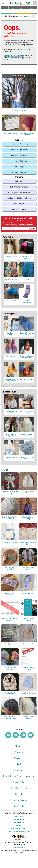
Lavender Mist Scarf (28, 593)
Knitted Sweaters (19, 172)
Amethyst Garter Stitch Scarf (27, 302)
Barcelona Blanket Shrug (28, 518)
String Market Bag (11, 280)
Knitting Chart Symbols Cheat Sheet (10, 619)
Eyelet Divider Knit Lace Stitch (28, 543)
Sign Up (32, 229)
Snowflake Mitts (11, 301)
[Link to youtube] (31, 735)
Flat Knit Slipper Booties (10, 644)
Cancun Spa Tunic (11, 257)
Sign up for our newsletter (14, 56)
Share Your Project (19, 788)
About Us (19, 746)
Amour (27, 280)
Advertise (19, 752)
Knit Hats (19, 181)
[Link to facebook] (8, 735)
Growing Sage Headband (10, 569)
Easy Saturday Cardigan (19, 110)
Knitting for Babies (19, 155)
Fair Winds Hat (28, 644)
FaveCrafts (19, 816)
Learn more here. (19, 847)
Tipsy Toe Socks (11, 356)
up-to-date (24, 49)
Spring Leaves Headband (10, 594)
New (4, 470)
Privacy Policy (17, 225)
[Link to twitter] (16, 735)
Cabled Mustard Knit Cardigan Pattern (11, 380)
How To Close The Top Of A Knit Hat (10, 518)
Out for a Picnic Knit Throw (27, 412)
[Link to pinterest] (23, 735)
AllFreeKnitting (19, 822)
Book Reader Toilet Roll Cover (10, 493)
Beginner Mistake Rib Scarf (27, 334)
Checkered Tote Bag (10, 542)
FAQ (19, 764)
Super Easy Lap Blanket (27, 257)
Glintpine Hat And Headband (10, 669)
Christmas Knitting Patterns (19, 198)
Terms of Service (19, 800)
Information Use (27, 225)
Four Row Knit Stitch (10, 133)
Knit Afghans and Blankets (19, 192)
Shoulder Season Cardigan (28, 569)
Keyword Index (19, 770)
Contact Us (19, 758)
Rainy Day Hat (28, 492)
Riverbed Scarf (10, 693)
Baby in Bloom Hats (27, 379)
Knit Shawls (19, 204)
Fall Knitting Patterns (19, 187)
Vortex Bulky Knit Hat (11, 412)
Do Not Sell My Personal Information (19, 776)
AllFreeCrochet (19, 819)
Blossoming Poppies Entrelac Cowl (27, 357)
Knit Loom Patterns (19, 161)
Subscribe (19, 794)
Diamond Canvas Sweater (27, 435)
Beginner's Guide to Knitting (28, 619)
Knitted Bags (19, 167)
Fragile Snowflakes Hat (28, 693)
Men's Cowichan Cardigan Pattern (11, 435)
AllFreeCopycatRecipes (19, 828)
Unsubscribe (19, 806)
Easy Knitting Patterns (19, 150)
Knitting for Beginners (19, 144)
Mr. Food (19, 825)
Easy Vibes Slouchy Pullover (11, 458)
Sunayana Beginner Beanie (28, 134)
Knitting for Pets (19, 209)
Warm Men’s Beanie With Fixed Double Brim (10, 718)
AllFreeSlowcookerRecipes (19, 831)
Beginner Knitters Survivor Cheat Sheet (28, 669)
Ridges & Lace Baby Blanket (27, 458)
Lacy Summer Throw (11, 334)
